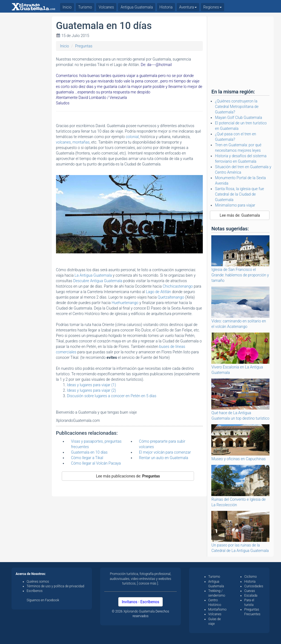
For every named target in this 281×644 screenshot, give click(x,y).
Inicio (65, 46)
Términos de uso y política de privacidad (55, 586)
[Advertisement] (30, 99)
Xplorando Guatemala (140, 611)
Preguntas (84, 46)
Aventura (188, 7)
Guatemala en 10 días (89, 452)
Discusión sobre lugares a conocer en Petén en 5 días (112, 396)
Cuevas (250, 591)
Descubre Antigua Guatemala (98, 281)
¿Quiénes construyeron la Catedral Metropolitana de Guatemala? (237, 107)
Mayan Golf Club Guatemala (238, 118)
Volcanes (106, 7)
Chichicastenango (178, 286)
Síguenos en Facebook (43, 600)
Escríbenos (35, 591)
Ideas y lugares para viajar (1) (92, 385)
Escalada (251, 596)
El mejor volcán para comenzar (165, 452)
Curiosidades (254, 586)
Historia (166, 7)
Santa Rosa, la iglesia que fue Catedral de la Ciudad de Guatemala (239, 194)
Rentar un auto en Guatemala (164, 458)
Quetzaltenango (171, 297)
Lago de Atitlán (158, 292)
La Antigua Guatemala (93, 275)
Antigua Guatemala (137, 7)
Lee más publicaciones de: (128, 476)
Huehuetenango (126, 303)
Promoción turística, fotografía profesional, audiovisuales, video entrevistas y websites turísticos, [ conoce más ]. (140, 579)
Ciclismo (251, 577)
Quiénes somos (38, 582)
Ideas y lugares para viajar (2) (92, 390)
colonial (132, 137)
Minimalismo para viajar (235, 205)
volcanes (63, 142)
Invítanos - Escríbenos (141, 602)
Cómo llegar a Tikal (87, 458)
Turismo (85, 7)
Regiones (213, 7)
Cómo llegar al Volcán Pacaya (96, 463)
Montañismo (217, 609)
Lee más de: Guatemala (240, 215)
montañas (81, 142)
